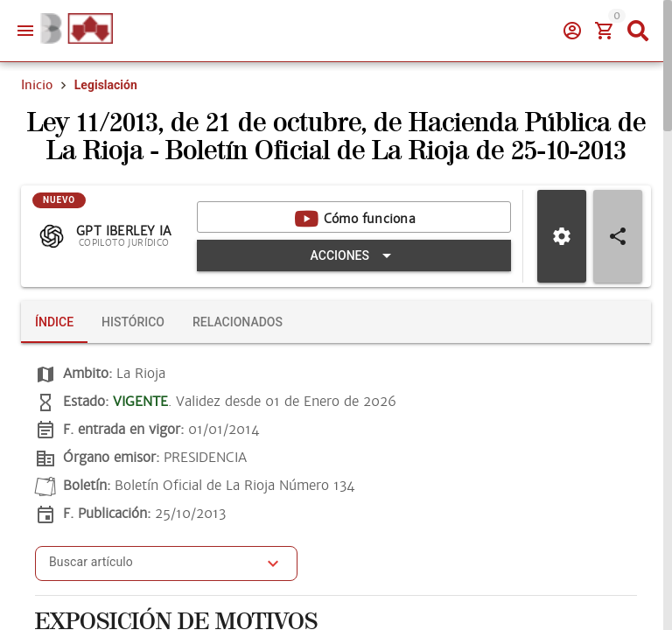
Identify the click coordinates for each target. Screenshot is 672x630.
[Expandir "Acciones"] (354, 255)
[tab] (54, 322)
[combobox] (153, 569)
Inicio (37, 85)
